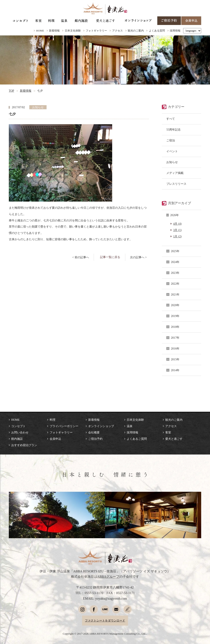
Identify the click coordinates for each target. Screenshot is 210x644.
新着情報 (54, 31)
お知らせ (172, 162)
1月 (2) (177, 236)
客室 (168, 432)
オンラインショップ (101, 426)
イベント (172, 151)
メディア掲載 (175, 173)
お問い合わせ (20, 432)
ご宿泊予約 (95, 439)
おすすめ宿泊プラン (24, 445)
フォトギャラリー (96, 31)
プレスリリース (176, 184)
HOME (40, 31)
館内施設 (17, 439)
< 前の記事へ (80, 257)
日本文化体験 (73, 31)
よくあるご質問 (137, 439)
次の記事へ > (138, 257)
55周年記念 (173, 130)
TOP (11, 91)
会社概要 (94, 432)
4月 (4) (177, 224)
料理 (52, 420)
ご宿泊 (171, 140)
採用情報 (175, 31)
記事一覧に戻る (110, 257)
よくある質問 (157, 31)
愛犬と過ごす (174, 439)
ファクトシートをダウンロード (105, 620)
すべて (171, 119)
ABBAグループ (108, 577)
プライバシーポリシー (64, 426)
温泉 (130, 426)
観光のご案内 (136, 31)
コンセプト (18, 426)
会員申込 (55, 439)
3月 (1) (177, 230)
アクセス (118, 31)
